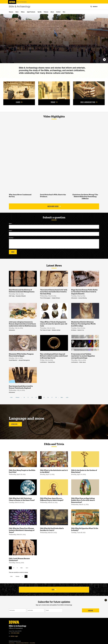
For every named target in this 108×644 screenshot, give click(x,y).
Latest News (54, 265)
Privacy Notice (12, 643)
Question (11, 238)
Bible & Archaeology (20, 7)
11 (29, 397)
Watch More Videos (54, 206)
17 (52, 397)
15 (44, 397)
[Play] (104, 60)
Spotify (40, 12)
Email (10, 231)
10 (25, 397)
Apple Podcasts (31, 12)
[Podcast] (54, 90)
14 (41, 398)
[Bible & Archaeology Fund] (89, 90)
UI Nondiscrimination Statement (22, 643)
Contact (58, 12)
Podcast (54, 102)
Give (64, 12)
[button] (94, 7)
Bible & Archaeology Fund (89, 102)
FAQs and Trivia (54, 444)
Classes (11, 12)
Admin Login (14, 636)
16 (48, 397)
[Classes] (19, 90)
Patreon (46, 12)
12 (33, 397)
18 (56, 397)
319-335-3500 (14, 633)
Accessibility (32, 643)
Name (10, 224)
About (52, 12)
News (17, 12)
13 (37, 397)
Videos (23, 12)
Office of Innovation (22, 2)
